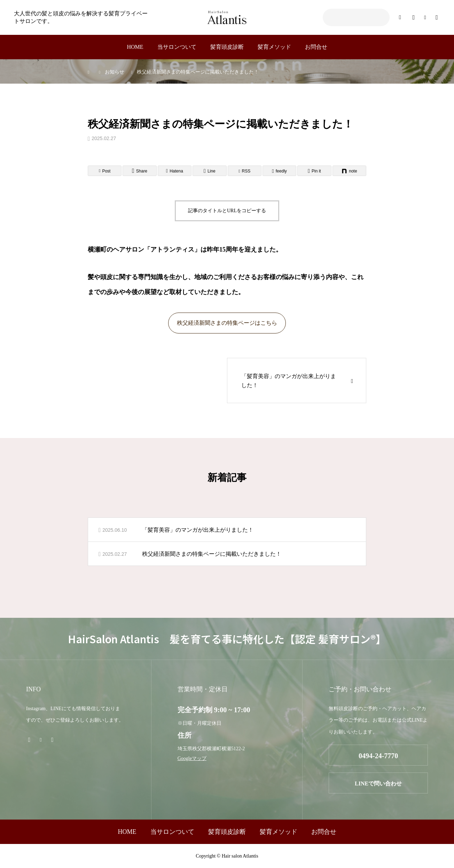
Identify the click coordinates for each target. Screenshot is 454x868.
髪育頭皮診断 (227, 47)
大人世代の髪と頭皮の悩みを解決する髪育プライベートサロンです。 (81, 17)
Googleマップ (192, 758)
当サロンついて (177, 47)
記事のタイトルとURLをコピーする (227, 211)
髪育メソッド (274, 47)
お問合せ (316, 47)
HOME (135, 47)
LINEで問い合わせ (378, 783)
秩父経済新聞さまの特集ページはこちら (227, 323)
